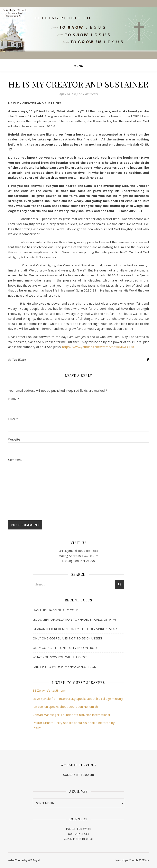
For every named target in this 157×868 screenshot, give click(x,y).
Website (14, 439)
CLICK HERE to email (78, 839)
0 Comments (89, 94)
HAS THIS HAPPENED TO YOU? (55, 610)
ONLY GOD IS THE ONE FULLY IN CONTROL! (65, 648)
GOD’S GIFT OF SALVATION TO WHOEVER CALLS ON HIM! (74, 619)
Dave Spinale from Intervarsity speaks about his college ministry (78, 699)
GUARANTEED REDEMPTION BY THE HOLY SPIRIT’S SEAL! (75, 629)
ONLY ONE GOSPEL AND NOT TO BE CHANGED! (67, 638)
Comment (15, 460)
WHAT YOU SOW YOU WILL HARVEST (60, 657)
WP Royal (34, 860)
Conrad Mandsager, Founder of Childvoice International (71, 715)
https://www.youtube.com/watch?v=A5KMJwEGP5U (99, 347)
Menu (79, 66)
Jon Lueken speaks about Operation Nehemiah (65, 707)
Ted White (19, 359)
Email (13, 419)
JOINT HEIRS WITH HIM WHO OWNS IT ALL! (64, 666)
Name (14, 398)
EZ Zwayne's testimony (49, 690)
